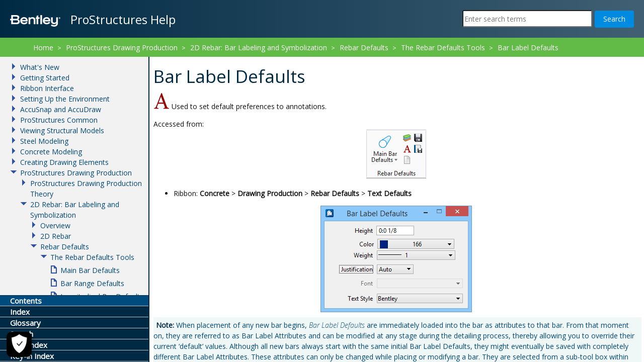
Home (43, 48)
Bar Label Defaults (528, 48)
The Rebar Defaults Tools (443, 48)
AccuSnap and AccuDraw (61, 109)
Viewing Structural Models (62, 130)
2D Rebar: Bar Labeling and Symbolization (259, 48)
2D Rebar (56, 236)
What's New (40, 67)
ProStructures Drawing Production (122, 48)
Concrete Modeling (51, 152)
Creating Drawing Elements (64, 162)
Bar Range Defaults (92, 283)
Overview (55, 225)
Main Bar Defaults (90, 270)
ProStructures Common (59, 120)
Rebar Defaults (364, 48)
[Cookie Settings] (19, 344)
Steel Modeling (44, 141)
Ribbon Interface (47, 88)
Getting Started (45, 78)
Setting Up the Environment (65, 99)
